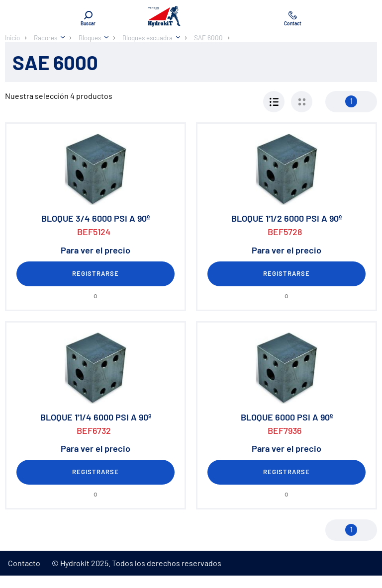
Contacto (24, 563)
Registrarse (95, 273)
